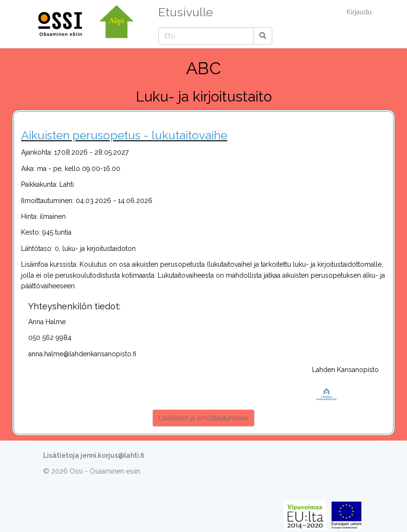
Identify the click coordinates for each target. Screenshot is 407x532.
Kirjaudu (359, 12)
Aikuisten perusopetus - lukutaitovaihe (124, 135)
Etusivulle (186, 12)
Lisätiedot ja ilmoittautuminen (203, 418)
